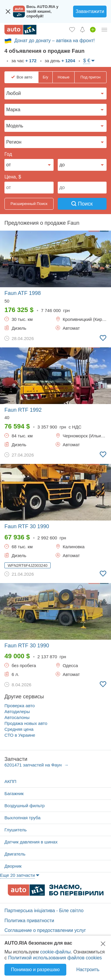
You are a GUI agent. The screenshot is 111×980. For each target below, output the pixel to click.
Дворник (13, 866)
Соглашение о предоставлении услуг (45, 930)
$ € (87, 61)
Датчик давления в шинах (31, 842)
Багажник (14, 793)
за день (59, 61)
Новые (64, 77)
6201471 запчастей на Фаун (34, 765)
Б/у (45, 77)
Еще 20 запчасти (17, 875)
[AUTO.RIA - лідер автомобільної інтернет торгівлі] (20, 30)
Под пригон (91, 77)
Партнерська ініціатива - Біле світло (44, 911)
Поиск (82, 204)
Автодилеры (17, 711)
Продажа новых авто (26, 723)
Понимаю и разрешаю (35, 970)
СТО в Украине (20, 735)
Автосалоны (17, 717)
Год (8, 154)
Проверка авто (20, 706)
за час (23, 61)
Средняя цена (19, 729)
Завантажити (90, 11)
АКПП (10, 781)
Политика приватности (29, 921)
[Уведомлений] (82, 29)
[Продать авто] (93, 29)
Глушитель (16, 830)
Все (24, 77)
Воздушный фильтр (25, 806)
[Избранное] (72, 29)
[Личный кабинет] (104, 29)
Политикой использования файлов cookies (55, 958)
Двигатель (15, 854)
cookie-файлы (55, 952)
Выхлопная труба (22, 818)
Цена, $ (13, 177)
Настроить (88, 970)
